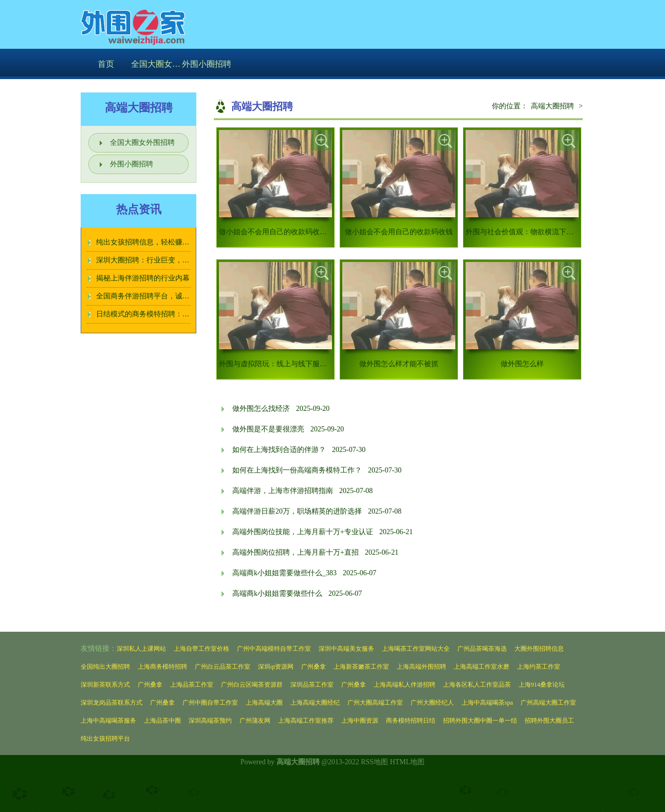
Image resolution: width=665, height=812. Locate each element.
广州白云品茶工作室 (223, 667)
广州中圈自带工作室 (210, 703)
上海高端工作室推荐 (306, 721)
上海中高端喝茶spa (487, 703)
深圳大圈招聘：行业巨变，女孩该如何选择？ (168, 260)
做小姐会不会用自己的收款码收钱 (399, 232)
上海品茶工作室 (192, 685)
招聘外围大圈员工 (549, 721)
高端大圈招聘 (552, 106)
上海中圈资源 (360, 721)
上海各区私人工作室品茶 (477, 685)
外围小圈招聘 (207, 64)
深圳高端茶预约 (210, 721)
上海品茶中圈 (162, 721)
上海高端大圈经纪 (315, 703)
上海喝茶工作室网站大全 (416, 649)
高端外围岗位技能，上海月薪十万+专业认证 (303, 532)
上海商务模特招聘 (162, 667)
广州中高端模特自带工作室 (274, 649)
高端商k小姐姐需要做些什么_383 (284, 573)
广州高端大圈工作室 (548, 703)
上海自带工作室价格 (201, 649)
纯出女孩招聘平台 (105, 739)
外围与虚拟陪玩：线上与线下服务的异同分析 (291, 364)
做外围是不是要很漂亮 (268, 429)
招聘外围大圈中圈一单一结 (480, 721)
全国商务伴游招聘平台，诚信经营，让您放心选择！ (179, 296)
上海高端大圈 (264, 703)
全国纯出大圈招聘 (105, 667)
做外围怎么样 (522, 364)
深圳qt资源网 (276, 667)
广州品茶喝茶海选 (482, 649)
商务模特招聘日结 (411, 721)
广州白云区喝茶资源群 (252, 685)
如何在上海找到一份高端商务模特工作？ (297, 470)
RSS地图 (374, 762)
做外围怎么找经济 (261, 409)
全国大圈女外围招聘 (156, 64)
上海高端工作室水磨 (482, 667)
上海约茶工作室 (539, 667)
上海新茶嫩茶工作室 (361, 667)
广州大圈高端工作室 (375, 703)
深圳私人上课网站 (141, 649)
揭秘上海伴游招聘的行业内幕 (143, 278)
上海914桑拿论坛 (542, 685)
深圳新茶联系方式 (105, 685)
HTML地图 (408, 762)
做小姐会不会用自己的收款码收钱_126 (280, 232)
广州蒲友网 (255, 721)
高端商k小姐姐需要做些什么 (277, 593)
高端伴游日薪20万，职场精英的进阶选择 (297, 511)
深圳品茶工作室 (312, 685)
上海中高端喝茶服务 (108, 721)
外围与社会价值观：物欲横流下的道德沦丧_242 (541, 232)
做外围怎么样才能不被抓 (399, 364)
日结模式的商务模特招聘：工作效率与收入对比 (172, 314)
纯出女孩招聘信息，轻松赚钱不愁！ (154, 242)
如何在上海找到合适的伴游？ (279, 450)
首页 (106, 64)
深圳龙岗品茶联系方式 (112, 703)
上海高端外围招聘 (421, 667)
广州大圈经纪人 (432, 703)
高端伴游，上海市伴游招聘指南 (283, 491)
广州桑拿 (313, 667)
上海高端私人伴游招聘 (404, 685)
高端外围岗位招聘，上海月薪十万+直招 (295, 552)
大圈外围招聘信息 (539, 649)
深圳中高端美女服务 (346, 649)
